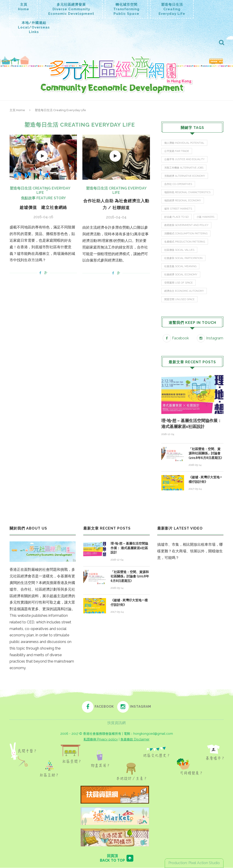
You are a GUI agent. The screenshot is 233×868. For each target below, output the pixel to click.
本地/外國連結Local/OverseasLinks (34, 27)
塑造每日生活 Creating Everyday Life (40, 190)
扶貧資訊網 (116, 723)
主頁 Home (17, 110)
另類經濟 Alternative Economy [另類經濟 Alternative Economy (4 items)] (185, 176)
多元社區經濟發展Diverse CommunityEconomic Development (71, 9)
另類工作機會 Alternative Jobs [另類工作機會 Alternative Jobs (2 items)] (184, 168)
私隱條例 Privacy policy (101, 740)
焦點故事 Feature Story (43, 198)
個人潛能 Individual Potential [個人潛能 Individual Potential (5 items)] (184, 143)
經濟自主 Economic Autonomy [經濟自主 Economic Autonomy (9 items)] (184, 291)
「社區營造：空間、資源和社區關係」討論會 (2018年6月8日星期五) (205, 454)
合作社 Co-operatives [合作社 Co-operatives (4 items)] (178, 184)
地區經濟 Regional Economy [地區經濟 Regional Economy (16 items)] (183, 201)
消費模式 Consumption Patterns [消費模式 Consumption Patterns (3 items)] (186, 234)
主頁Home (24, 7)
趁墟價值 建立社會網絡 (43, 207)
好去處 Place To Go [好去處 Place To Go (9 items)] (176, 217)
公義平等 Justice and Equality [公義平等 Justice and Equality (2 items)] (185, 160)
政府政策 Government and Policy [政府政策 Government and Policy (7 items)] (186, 225)
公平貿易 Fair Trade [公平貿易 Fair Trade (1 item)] (177, 151)
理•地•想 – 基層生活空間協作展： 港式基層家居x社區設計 (191, 424)
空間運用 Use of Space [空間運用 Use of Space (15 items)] (179, 283)
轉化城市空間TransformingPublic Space (126, 9)
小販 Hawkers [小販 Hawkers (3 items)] (206, 217)
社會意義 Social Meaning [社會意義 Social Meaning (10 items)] (180, 267)
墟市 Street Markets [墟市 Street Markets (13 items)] (178, 209)
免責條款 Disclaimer (135, 740)
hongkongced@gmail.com (153, 734)
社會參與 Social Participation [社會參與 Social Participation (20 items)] (183, 258)
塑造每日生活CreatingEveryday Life (172, 9)
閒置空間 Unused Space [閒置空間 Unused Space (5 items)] (179, 300)
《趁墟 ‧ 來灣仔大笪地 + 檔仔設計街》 (205, 480)
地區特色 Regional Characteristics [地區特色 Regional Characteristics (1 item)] (187, 192)
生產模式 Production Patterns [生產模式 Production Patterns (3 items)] (185, 242)
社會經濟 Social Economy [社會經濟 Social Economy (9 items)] (181, 275)
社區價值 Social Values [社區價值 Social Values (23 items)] (179, 250)
